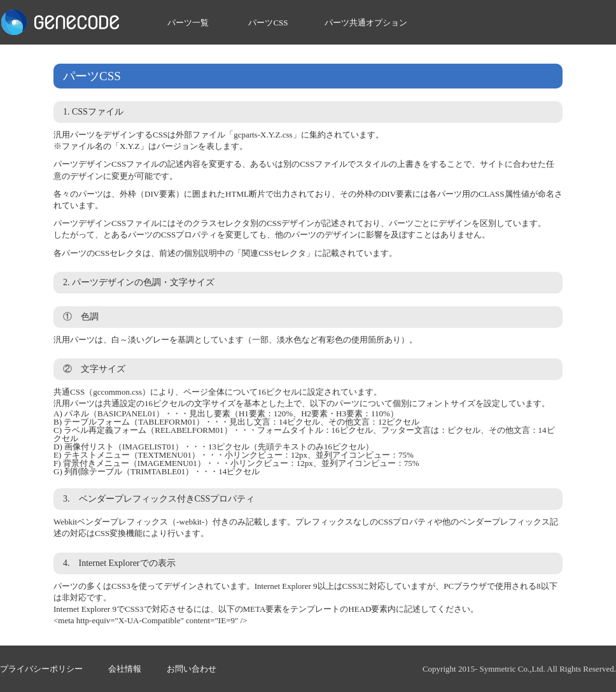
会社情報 (125, 669)
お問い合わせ (192, 669)
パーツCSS (268, 23)
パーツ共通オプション (366, 23)
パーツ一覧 (188, 23)
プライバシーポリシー (41, 669)
